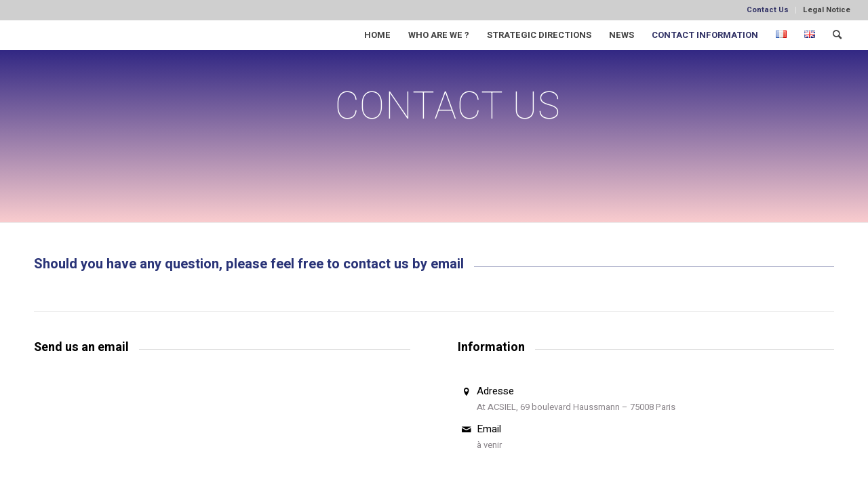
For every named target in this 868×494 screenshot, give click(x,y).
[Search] (837, 35)
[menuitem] (768, 10)
